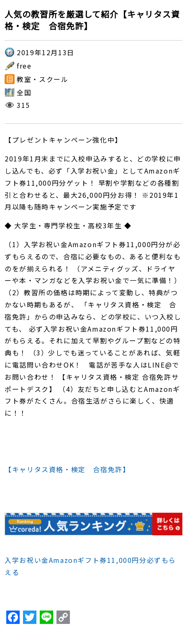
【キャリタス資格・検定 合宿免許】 (67, 469)
